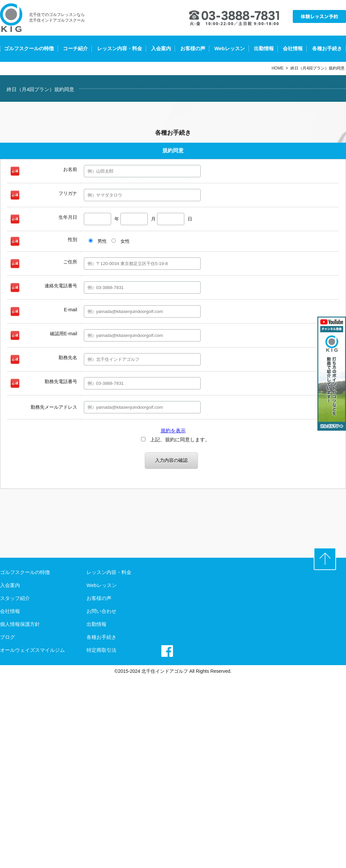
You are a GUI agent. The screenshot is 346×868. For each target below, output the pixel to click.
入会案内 (161, 48)
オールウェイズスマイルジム (32, 650)
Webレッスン (229, 48)
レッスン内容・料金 (120, 48)
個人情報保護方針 (20, 624)
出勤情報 (264, 48)
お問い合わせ (101, 611)
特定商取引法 (101, 650)
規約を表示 (173, 431)
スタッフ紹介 (15, 598)
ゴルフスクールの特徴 (29, 48)
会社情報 (293, 48)
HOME (277, 68)
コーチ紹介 (75, 48)
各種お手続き (327, 48)
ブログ (7, 637)
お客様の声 (193, 48)
